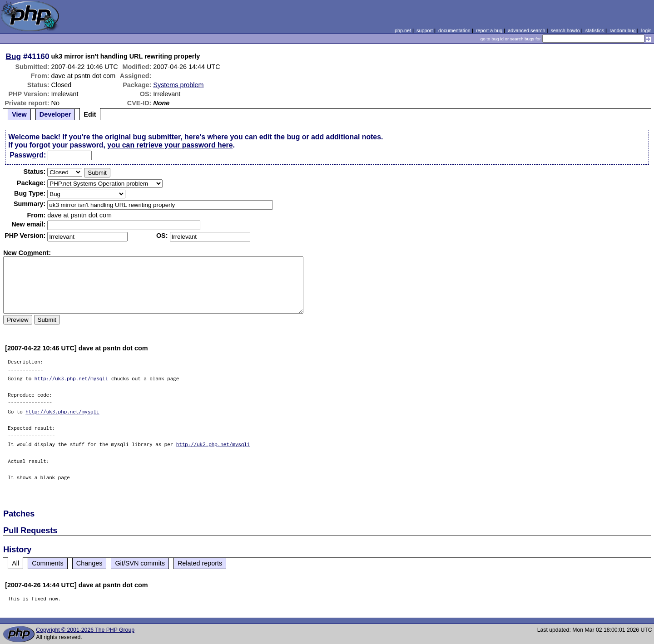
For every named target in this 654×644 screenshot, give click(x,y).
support (425, 30)
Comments (48, 563)
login (647, 30)
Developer (55, 114)
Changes (89, 563)
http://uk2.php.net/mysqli (213, 444)
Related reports (200, 563)
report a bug (489, 30)
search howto (565, 30)
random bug (623, 30)
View (19, 114)
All (15, 563)
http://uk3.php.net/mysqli (72, 378)
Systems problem (178, 85)
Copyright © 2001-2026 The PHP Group (85, 630)
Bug (14, 56)
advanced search (526, 30)
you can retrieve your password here (170, 145)
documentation (454, 30)
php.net (403, 30)
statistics (595, 30)
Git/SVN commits (140, 563)
